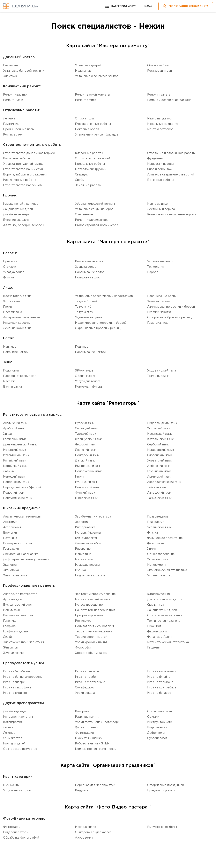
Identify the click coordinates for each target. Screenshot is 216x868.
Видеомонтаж (157, 728)
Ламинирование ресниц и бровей (171, 307)
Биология (10, 533)
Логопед (9, 733)
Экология (10, 565)
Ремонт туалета (159, 95)
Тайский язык (157, 487)
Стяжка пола (84, 119)
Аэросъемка (84, 838)
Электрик (10, 76)
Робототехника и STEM (92, 744)
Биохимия (154, 626)
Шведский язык (86, 498)
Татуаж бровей (86, 301)
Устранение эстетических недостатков (104, 296)
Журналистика (14, 653)
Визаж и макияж (159, 312)
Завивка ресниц (159, 301)
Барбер (153, 272)
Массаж (9, 381)
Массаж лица (13, 312)
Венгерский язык (87, 487)
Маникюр (10, 347)
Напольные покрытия (163, 124)
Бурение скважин (16, 220)
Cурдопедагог (157, 738)
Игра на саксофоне (17, 688)
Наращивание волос (90, 272)
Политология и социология (94, 626)
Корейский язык (15, 466)
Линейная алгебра (88, 543)
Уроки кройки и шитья (91, 642)
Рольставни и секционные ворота (172, 215)
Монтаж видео (86, 827)
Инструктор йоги (160, 722)
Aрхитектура (13, 599)
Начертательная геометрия (95, 610)
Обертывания (85, 376)
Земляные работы (88, 185)
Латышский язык (159, 493)
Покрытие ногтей (16, 352)
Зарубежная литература (93, 517)
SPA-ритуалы (85, 371)
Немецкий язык (14, 477)
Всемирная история (17, 543)
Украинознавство (160, 576)
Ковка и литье (157, 204)
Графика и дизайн (16, 632)
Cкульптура (156, 605)
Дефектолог (156, 733)
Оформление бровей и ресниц (169, 318)
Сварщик (81, 175)
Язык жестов (13, 738)
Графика (9, 626)
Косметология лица (17, 296)
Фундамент (155, 159)
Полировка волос (88, 278)
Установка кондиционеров (94, 209)
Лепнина (9, 119)
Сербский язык (158, 445)
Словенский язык (160, 455)
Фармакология (158, 632)
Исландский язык (159, 434)
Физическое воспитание (165, 538)
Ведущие (82, 791)
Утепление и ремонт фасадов (97, 135)
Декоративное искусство (166, 599)
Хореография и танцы (91, 653)
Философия (84, 648)
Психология (156, 522)
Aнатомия (10, 522)
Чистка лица (12, 301)
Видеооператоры (16, 832)
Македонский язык (161, 450)
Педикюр (82, 347)
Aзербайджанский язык (164, 482)
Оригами (153, 717)
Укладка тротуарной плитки (23, 164)
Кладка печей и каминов (21, 204)
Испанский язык (15, 450)
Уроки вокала (85, 693)
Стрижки (10, 267)
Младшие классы (87, 565)
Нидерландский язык (162, 423)
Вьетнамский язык (88, 466)
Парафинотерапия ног (19, 376)
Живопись (10, 648)
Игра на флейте (159, 677)
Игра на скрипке (15, 693)
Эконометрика (158, 560)
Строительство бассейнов (22, 185)
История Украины (88, 533)
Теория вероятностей (91, 637)
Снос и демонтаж (160, 169)
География (11, 549)
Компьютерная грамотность (95, 749)
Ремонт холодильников (92, 220)
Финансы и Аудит (160, 637)
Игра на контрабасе (162, 688)
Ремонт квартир (15, 95)
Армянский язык (159, 477)
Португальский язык (18, 498)
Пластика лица (158, 323)
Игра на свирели (87, 672)
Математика (84, 560)
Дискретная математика (21, 554)
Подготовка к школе (90, 576)
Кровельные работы (90, 164)
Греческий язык (14, 439)
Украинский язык (159, 527)
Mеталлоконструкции (91, 169)
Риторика (82, 711)
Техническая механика (164, 621)
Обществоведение (161, 554)
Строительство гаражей (93, 159)
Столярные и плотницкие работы (171, 153)
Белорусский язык (88, 471)
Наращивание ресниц (163, 296)
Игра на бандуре (159, 693)
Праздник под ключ (161, 791)
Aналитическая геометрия (22, 517)
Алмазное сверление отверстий (171, 175)
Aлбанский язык (159, 466)
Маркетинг (83, 554)
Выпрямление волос (90, 262)
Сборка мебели (158, 65)
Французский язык (88, 439)
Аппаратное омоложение (22, 318)
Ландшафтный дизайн (19, 209)
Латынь (8, 471)
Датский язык (85, 461)
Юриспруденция (159, 594)
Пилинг (8, 307)
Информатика (85, 527)
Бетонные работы (160, 180)
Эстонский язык (159, 429)
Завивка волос (86, 267)
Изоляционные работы (20, 180)
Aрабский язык (14, 429)
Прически (10, 262)
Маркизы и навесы (160, 164)
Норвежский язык (16, 482)
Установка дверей (88, 65)
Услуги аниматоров (17, 791)
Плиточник (11, 124)
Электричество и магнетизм (23, 642)
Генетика (10, 621)
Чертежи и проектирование (95, 594)
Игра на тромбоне (160, 682)
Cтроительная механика (165, 616)
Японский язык (86, 450)
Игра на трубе (85, 677)
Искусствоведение (89, 605)
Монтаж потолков (160, 129)
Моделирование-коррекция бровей (101, 323)
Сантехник (11, 65)
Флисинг (9, 278)
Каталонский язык (160, 439)
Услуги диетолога (88, 381)
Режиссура (83, 621)
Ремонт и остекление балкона (169, 100)
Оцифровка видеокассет (93, 832)
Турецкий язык (86, 434)
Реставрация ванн (160, 71)
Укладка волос (14, 272)
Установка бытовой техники (24, 71)
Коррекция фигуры (89, 387)
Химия (152, 549)
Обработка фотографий (21, 838)
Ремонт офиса (86, 100)
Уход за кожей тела (162, 371)
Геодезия (154, 648)
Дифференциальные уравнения (26, 560)
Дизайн (8, 637)
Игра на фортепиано (90, 682)
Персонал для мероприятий (95, 785)
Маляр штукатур (159, 119)
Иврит (80, 477)
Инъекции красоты (17, 323)
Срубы (80, 180)
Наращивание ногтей (90, 352)
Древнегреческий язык (20, 445)
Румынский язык (87, 482)
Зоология (82, 522)
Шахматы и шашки (89, 738)
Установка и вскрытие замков (97, 76)
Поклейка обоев (87, 129)
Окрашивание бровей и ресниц (98, 328)
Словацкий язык (87, 429)
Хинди (7, 434)
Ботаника (10, 538)
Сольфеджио (85, 688)
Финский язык (85, 493)
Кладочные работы (89, 153)
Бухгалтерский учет (18, 605)
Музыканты (11, 785)
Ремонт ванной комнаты (92, 95)
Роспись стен (13, 135)
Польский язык (14, 493)
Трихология (156, 267)
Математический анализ (92, 599)
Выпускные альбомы (162, 827)
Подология (11, 371)
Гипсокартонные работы (93, 124)
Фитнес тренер (86, 728)
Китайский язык (15, 461)
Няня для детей (14, 744)
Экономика (11, 570)
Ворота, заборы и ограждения (25, 175)
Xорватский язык (160, 461)
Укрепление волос (161, 262)
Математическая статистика (168, 642)
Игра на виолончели (162, 672)
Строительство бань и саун (23, 169)
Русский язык (85, 423)
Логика (8, 728)
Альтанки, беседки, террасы (24, 225)
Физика (152, 533)
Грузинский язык (159, 471)
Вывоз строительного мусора (97, 225)
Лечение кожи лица (17, 328)
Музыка (80, 570)
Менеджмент (157, 565)
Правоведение (158, 517)
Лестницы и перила (161, 209)
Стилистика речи (159, 711)
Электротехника (15, 576)
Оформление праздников (166, 785)
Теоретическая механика (94, 632)
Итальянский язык (16, 455)
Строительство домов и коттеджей (29, 153)
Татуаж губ (83, 307)
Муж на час (83, 71)
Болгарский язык (87, 455)
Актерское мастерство (20, 594)
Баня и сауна (12, 387)
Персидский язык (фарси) (22, 487)
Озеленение (84, 215)
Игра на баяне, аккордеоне (23, 677)
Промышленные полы (19, 129)
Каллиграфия (13, 722)
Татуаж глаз (84, 312)
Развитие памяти (87, 717)
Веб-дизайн (12, 610)
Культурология (86, 538)
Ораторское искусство (20, 749)
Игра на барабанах (17, 672)
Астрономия (12, 527)
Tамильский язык (159, 498)
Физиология (156, 543)
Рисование (83, 549)
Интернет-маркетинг (18, 717)
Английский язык (15, 423)
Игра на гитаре (14, 682)
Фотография (84, 733)
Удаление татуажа (88, 318)
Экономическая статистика (167, 570)
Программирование (89, 616)
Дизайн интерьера (16, 215)
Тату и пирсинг (158, 376)
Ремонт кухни (13, 100)
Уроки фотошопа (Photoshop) (97, 722)
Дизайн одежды (14, 711)
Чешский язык (85, 445)
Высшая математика (18, 616)
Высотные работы (16, 159)
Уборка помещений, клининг (95, 204)
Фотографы (12, 827)
